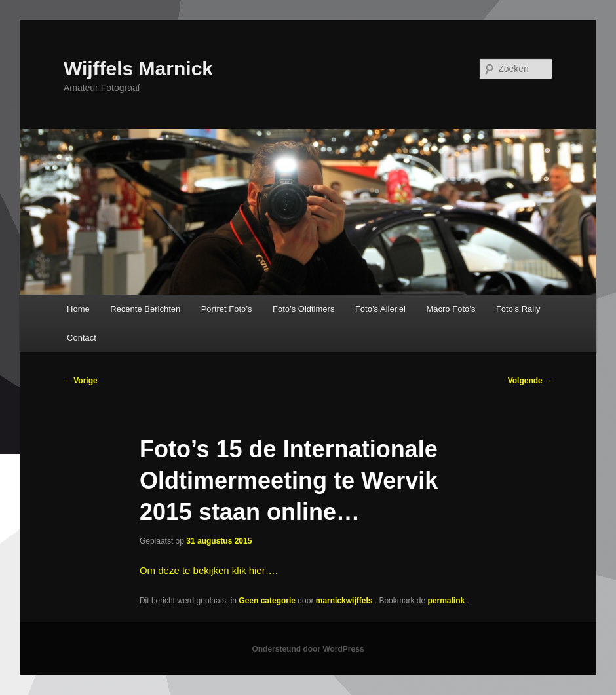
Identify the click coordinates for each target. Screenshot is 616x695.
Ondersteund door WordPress (308, 649)
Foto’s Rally (518, 309)
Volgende (530, 381)
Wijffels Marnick (138, 68)
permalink (447, 601)
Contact (82, 338)
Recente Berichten (145, 309)
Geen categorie (267, 601)
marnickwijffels (345, 601)
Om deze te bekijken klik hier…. (209, 570)
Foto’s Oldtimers (303, 309)
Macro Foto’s (451, 309)
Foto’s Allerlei (380, 309)
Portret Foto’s (227, 309)
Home (78, 309)
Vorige (81, 381)
